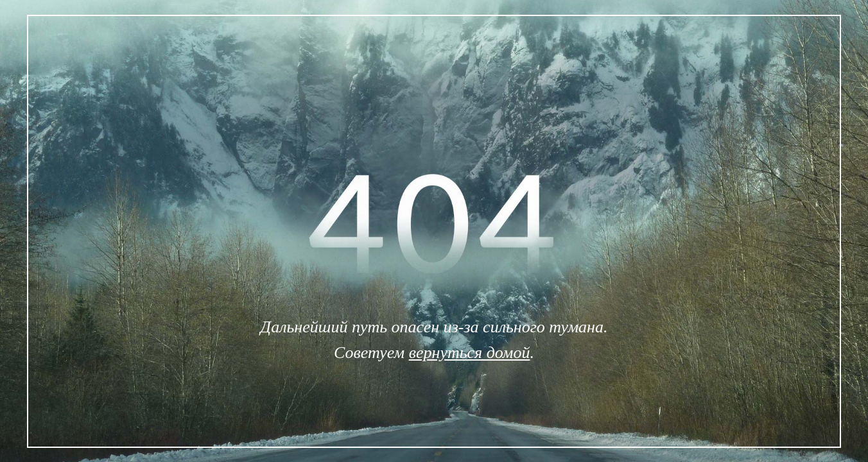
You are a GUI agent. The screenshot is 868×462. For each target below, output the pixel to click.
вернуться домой (470, 353)
